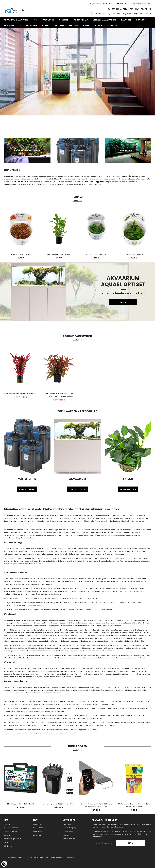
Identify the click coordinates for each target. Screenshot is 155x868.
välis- (86, 182)
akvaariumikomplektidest (15, 179)
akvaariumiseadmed (94, 179)
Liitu (137, 843)
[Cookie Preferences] (4, 864)
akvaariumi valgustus (20, 182)
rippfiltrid (100, 182)
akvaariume (128, 176)
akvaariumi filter (143, 179)
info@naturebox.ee (107, 4)
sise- (92, 182)
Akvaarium (9, 176)
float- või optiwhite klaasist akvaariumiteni (56, 179)
